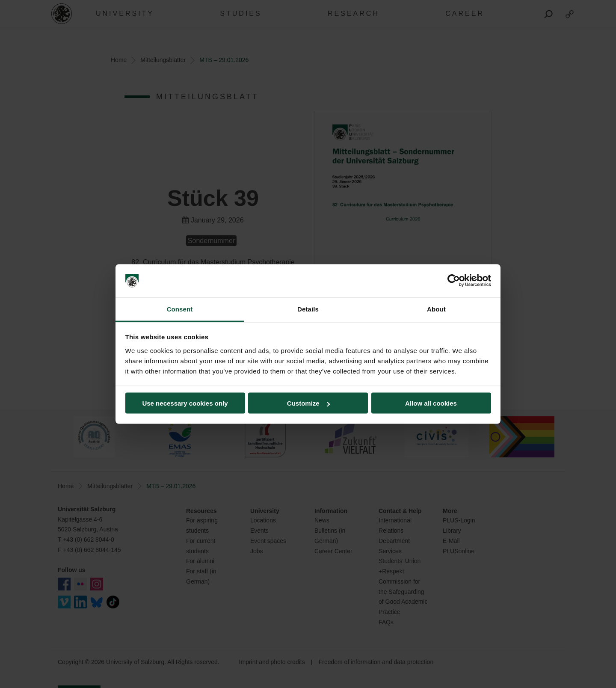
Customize (308, 403)
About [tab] (436, 309)
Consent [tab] (180, 309)
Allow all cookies (431, 403)
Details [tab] (308, 309)
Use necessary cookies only (185, 403)
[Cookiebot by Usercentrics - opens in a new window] (454, 281)
